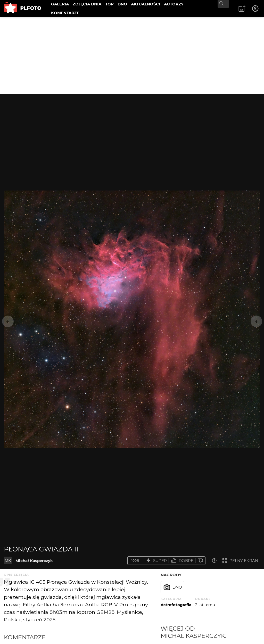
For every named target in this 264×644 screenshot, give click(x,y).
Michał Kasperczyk (34, 561)
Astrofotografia (176, 605)
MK (8, 561)
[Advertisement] (132, 55)
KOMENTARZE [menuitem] (65, 13)
